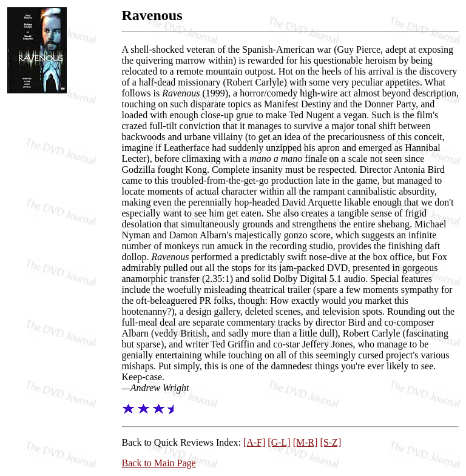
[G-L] (279, 442)
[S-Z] (331, 442)
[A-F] (254, 442)
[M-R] (306, 442)
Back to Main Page (159, 463)
